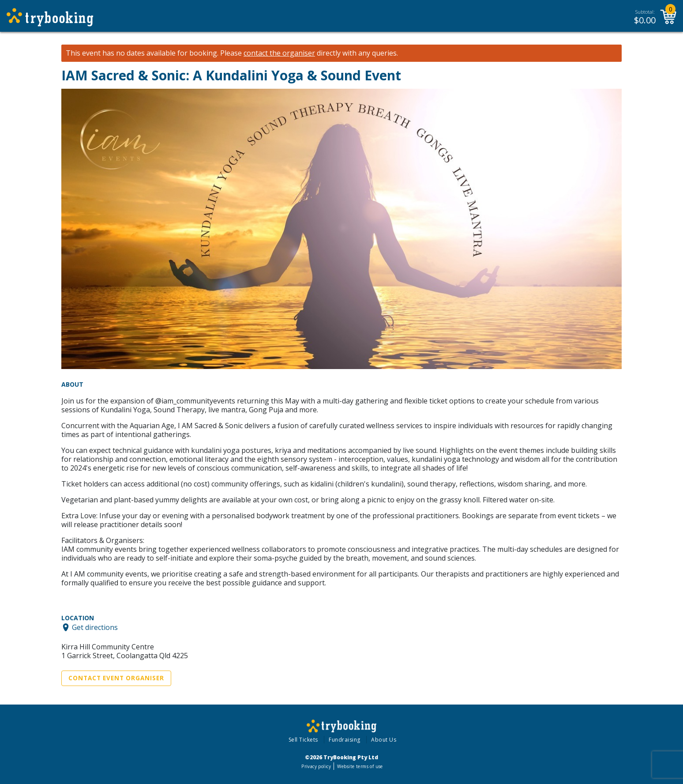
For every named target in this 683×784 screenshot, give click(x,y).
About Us (384, 740)
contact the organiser (279, 53)
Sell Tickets (303, 740)
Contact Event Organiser (116, 678)
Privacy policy (316, 766)
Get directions (95, 627)
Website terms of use (360, 766)
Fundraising (345, 740)
